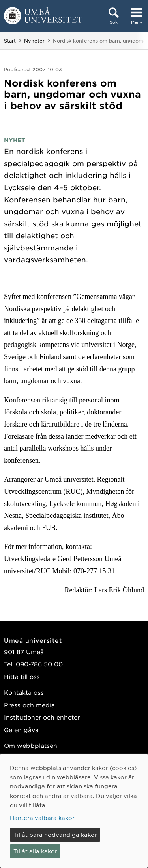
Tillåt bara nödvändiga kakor (55, 835)
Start (10, 41)
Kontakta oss (24, 692)
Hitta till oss (22, 676)
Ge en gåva (21, 730)
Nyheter (34, 41)
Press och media (29, 705)
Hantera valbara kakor (42, 818)
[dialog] (74, 811)
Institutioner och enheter (42, 717)
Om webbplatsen (31, 745)
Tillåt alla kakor (35, 851)
